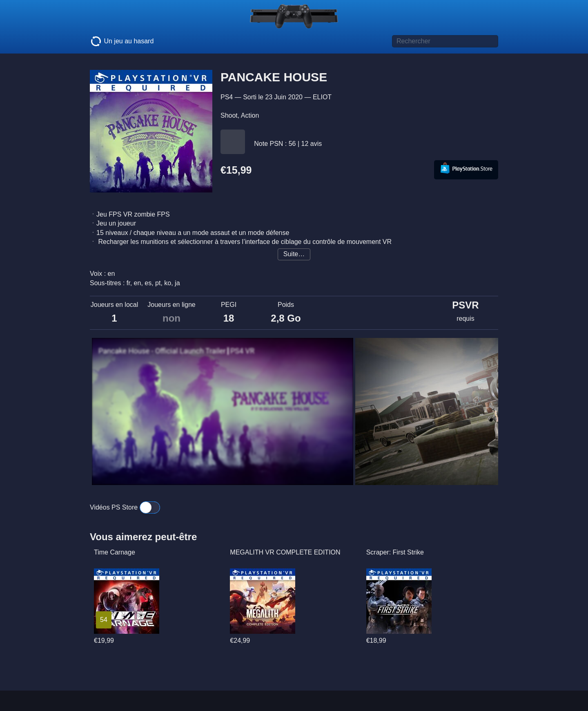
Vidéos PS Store (125, 507)
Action (250, 115)
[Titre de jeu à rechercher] (445, 41)
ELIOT (322, 97)
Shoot (229, 115)
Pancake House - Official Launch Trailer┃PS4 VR (176, 351)
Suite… (294, 254)
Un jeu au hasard (122, 41)
